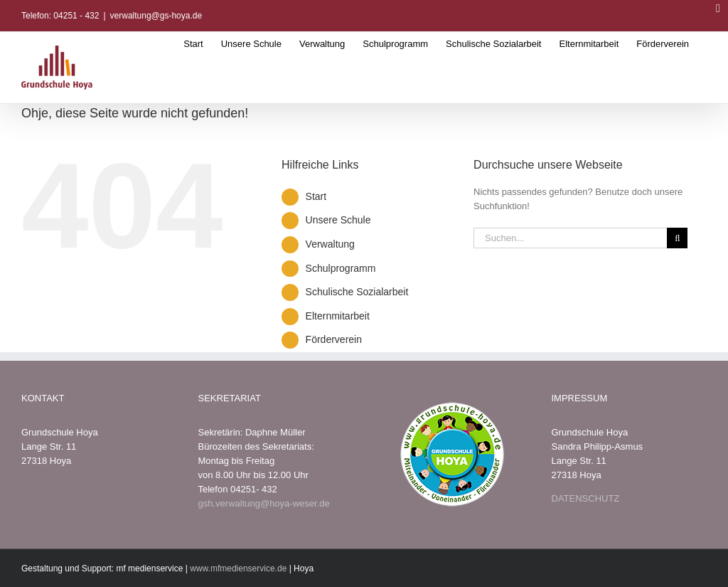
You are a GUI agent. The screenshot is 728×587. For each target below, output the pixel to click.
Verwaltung (330, 244)
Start (316, 196)
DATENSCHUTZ (586, 498)
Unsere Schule (338, 220)
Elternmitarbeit (338, 316)
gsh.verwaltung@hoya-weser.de (264, 503)
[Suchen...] (570, 238)
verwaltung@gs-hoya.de (156, 16)
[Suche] (677, 238)
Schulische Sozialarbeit (357, 292)
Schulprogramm (341, 268)
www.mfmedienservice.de (238, 569)
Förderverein (334, 339)
